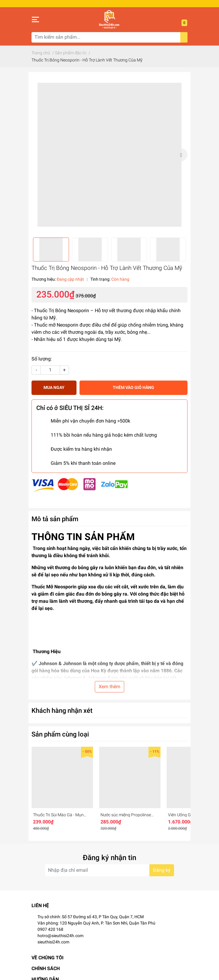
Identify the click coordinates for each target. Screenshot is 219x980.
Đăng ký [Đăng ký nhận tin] (162, 870)
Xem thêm (109, 687)
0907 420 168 (50, 929)
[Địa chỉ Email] (109, 870)
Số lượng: (42, 359)
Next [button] (181, 155)
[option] (109, 155)
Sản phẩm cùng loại (60, 734)
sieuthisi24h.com (53, 942)
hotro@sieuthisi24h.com (60, 936)
